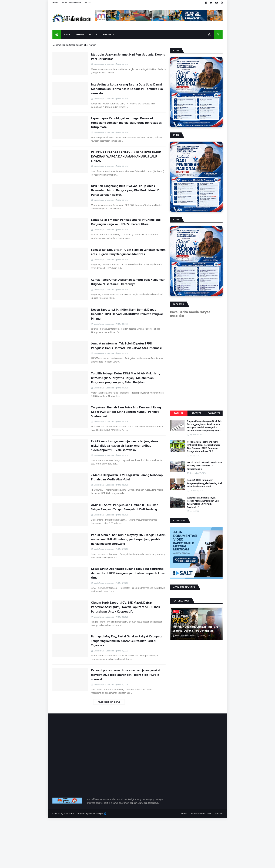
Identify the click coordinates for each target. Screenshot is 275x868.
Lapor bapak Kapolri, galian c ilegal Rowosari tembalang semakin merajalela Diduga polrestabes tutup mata (126, 123)
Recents (196, 413)
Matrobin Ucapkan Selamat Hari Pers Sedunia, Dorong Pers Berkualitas (128, 57)
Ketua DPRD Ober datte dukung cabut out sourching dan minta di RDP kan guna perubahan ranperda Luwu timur (128, 573)
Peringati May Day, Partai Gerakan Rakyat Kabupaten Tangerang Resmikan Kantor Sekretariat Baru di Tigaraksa (128, 641)
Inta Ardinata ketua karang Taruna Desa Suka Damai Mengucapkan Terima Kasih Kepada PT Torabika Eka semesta (127, 89)
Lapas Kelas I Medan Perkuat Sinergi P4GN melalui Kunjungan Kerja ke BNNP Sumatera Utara (126, 222)
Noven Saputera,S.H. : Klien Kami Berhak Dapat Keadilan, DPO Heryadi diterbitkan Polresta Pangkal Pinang (127, 314)
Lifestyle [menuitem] (109, 35)
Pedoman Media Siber (71, 3)
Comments (214, 413)
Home (55, 3)
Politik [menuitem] (94, 35)
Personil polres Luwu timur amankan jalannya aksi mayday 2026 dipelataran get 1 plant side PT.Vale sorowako (125, 675)
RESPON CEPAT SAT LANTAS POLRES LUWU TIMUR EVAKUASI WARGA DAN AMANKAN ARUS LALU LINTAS (126, 157)
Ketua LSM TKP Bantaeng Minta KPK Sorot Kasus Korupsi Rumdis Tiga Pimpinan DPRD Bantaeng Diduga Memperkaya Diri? (203, 447)
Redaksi (88, 3)
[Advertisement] (105, 843)
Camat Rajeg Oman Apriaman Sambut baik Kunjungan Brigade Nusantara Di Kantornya (128, 282)
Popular (179, 413)
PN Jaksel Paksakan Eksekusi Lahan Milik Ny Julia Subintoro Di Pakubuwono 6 (205, 466)
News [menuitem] (67, 35)
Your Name (69, 814)
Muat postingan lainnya (109, 702)
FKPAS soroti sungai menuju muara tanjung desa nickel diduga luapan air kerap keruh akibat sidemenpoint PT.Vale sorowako (124, 446)
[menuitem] (57, 35)
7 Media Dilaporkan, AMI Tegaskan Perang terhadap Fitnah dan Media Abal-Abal (127, 477)
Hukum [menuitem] (80, 35)
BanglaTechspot (96, 814)
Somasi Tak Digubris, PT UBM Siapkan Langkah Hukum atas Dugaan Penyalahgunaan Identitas (128, 252)
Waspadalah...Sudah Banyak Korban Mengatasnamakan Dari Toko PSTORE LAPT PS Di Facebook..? (203, 503)
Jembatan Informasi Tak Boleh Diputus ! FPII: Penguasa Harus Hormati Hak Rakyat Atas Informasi (126, 346)
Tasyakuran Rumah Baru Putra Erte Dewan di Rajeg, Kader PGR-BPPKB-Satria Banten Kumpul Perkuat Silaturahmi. (126, 412)
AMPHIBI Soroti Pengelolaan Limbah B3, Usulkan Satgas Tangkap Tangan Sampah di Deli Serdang (125, 507)
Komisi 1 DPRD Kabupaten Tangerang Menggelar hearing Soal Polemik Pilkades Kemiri (204, 483)
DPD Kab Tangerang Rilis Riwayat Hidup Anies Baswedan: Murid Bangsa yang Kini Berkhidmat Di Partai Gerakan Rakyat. (126, 190)
